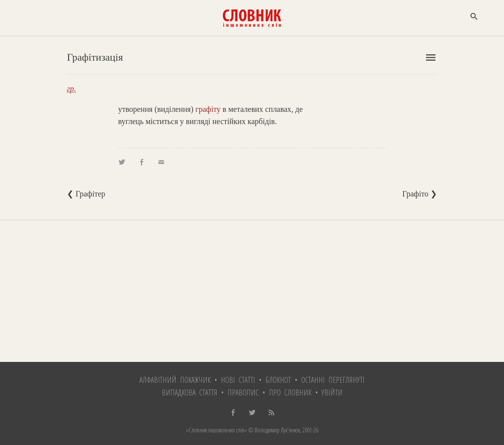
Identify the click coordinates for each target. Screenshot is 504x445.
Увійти (332, 392)
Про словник (290, 392)
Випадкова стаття (190, 392)
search (474, 17)
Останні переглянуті (333, 380)
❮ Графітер (86, 194)
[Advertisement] (252, 291)
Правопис (243, 392)
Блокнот (278, 380)
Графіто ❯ (420, 194)
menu (431, 57)
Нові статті (238, 380)
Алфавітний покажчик (175, 380)
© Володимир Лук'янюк (273, 430)
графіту (208, 109)
